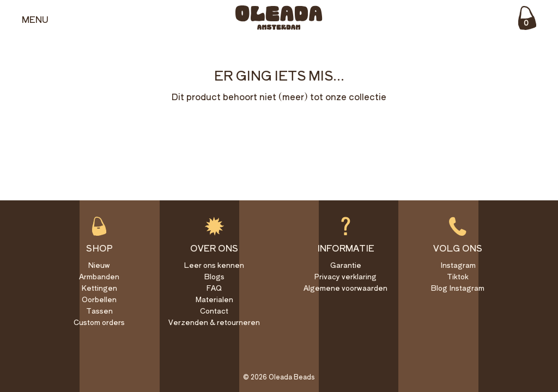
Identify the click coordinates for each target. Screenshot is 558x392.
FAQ (214, 288)
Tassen (99, 311)
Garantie (346, 265)
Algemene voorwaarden (345, 288)
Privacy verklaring (345, 276)
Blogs (214, 276)
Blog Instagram (458, 288)
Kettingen (99, 288)
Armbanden (99, 276)
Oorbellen (99, 299)
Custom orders (99, 322)
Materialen (214, 299)
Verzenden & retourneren (214, 322)
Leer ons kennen (214, 265)
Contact (214, 311)
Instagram (458, 265)
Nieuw (99, 265)
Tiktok (458, 276)
